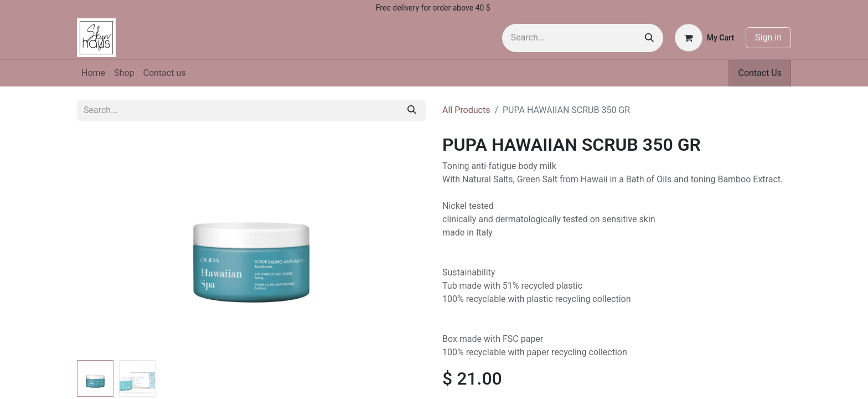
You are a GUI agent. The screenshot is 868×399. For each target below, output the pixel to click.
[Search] (649, 38)
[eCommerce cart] (704, 38)
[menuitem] (93, 73)
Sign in (768, 37)
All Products (466, 110)
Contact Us (760, 73)
